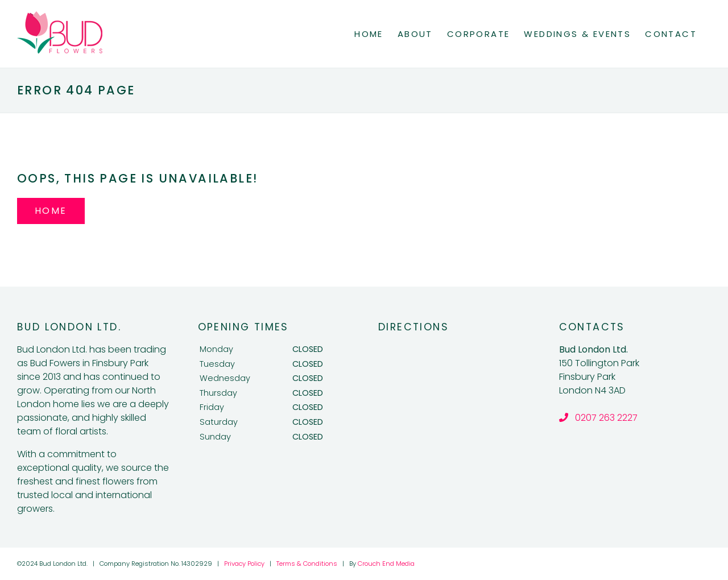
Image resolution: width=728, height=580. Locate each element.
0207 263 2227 (598, 418)
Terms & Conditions (307, 564)
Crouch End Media (386, 564)
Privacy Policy (244, 564)
